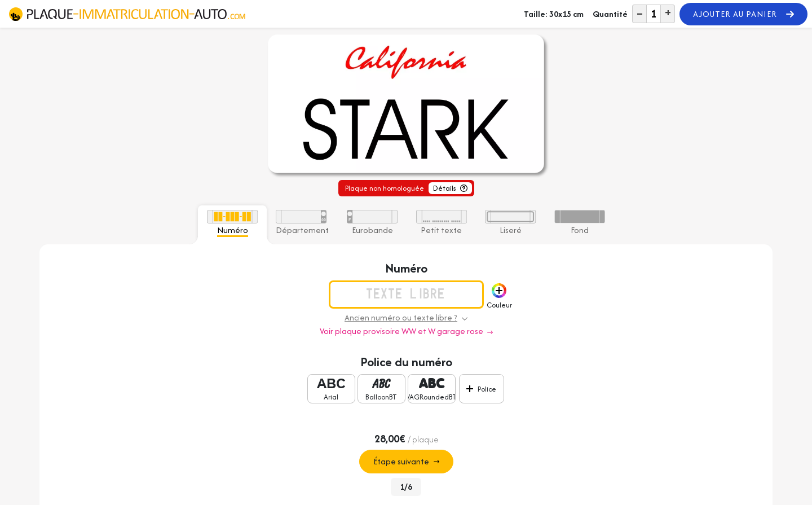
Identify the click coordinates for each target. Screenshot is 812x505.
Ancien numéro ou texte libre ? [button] (406, 317)
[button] (499, 291)
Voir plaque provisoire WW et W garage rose (406, 331)
